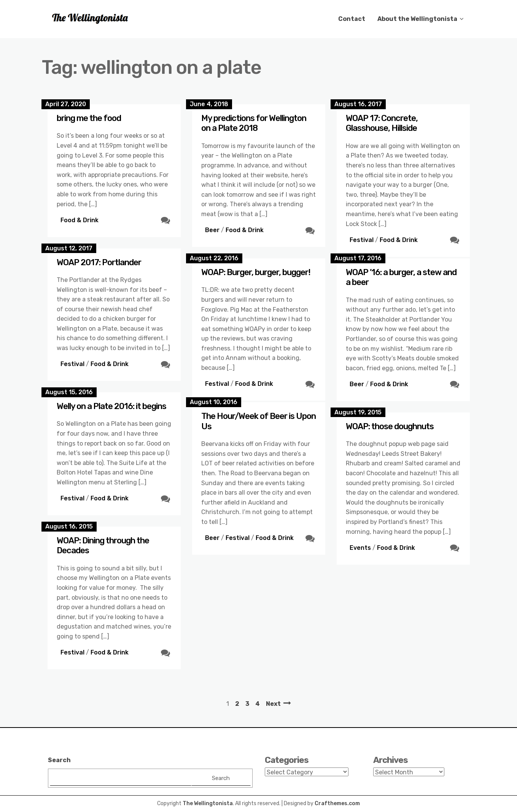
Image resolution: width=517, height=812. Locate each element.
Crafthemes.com (337, 803)
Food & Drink (80, 220)
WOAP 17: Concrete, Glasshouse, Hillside (382, 123)
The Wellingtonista (208, 803)
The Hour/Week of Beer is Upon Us (258, 421)
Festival (362, 240)
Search (59, 760)
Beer (212, 230)
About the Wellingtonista (417, 19)
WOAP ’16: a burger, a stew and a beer (401, 277)
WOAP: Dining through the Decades (103, 545)
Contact (352, 19)
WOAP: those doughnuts (390, 426)
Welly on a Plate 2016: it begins (111, 406)
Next (273, 704)
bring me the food (89, 118)
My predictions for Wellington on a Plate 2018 (254, 123)
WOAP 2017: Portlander (99, 262)
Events (360, 548)
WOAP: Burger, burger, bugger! (256, 272)
